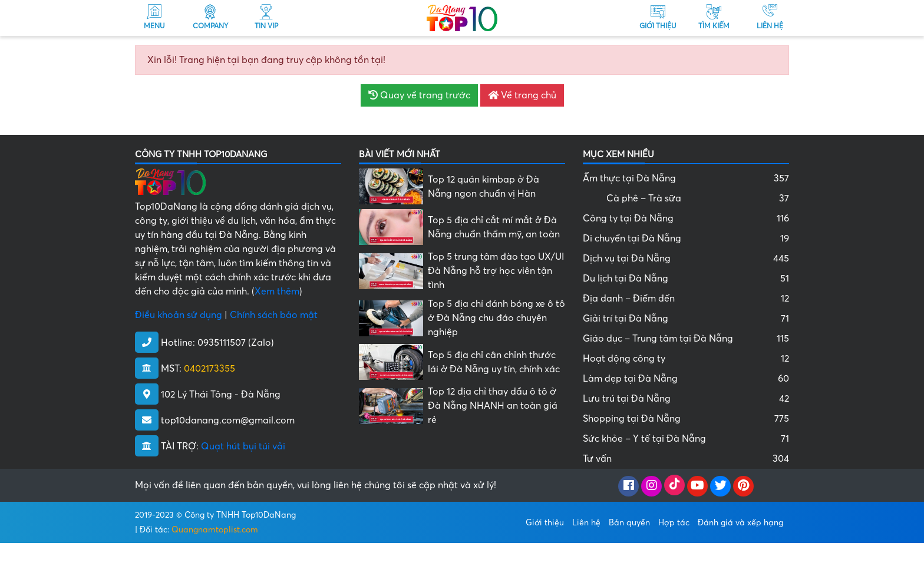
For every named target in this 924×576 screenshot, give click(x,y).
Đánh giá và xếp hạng (740, 523)
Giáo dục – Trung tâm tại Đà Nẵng (686, 339)
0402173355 (209, 369)
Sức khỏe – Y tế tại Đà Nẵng (686, 439)
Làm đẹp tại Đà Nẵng (686, 379)
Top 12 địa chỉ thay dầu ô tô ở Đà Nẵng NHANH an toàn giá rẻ (493, 406)
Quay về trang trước (419, 95)
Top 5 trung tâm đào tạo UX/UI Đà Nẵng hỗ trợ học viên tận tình (496, 271)
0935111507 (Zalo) (236, 343)
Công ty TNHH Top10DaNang (240, 515)
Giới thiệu (545, 523)
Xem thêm (277, 292)
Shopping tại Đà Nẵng (686, 419)
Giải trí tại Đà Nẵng (686, 319)
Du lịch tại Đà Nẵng (686, 279)
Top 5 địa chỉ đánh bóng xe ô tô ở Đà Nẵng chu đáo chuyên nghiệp (496, 318)
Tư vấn (686, 459)
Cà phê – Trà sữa (698, 198)
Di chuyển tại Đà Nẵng (686, 239)
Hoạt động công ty (686, 359)
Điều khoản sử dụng (179, 315)
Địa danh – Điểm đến (686, 299)
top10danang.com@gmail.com (228, 421)
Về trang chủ (522, 95)
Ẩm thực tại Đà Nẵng (686, 178)
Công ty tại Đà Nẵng (686, 219)
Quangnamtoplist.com (215, 530)
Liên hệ (586, 523)
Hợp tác (674, 523)
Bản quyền (629, 523)
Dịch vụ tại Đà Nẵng (686, 259)
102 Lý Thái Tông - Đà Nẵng (221, 395)
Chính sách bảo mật (274, 315)
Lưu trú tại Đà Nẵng (686, 399)
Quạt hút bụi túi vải (243, 446)
